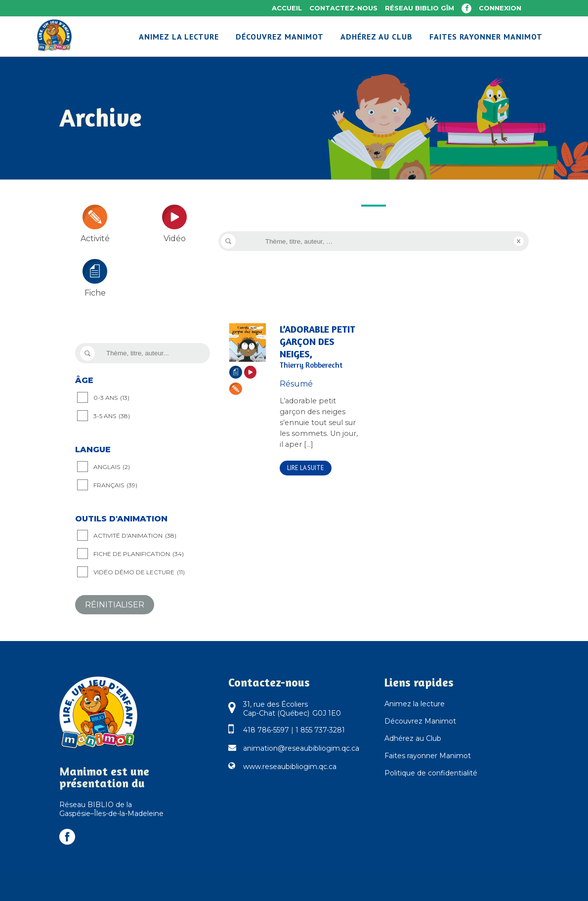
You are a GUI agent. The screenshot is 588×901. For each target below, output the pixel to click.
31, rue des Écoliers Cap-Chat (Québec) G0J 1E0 (292, 709)
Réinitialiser (115, 605)
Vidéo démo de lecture (139, 572)
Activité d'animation (135, 536)
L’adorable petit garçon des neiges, (320, 347)
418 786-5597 (266, 730)
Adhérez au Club (413, 738)
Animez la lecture (415, 704)
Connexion (500, 8)
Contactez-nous (343, 8)
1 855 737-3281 (320, 730)
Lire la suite (306, 468)
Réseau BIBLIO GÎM (420, 8)
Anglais (112, 467)
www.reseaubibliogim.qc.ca (290, 767)
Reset (519, 241)
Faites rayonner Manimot (428, 756)
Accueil (287, 8)
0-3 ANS (111, 398)
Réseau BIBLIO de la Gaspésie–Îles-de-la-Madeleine (111, 809)
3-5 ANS (112, 416)
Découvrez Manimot (420, 721)
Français (115, 485)
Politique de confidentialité (431, 773)
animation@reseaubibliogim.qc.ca (301, 748)
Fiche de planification (139, 554)
